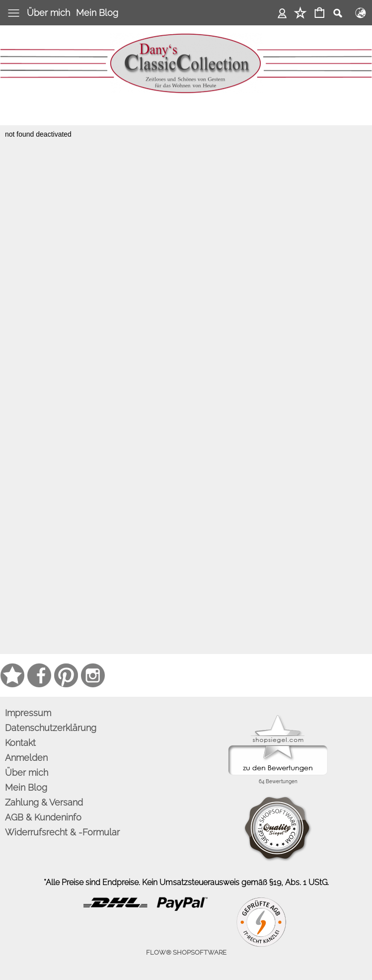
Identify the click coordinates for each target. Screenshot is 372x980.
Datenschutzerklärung (51, 728)
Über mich (48, 13)
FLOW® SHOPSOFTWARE (186, 952)
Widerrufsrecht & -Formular (62, 832)
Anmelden (282, 13)
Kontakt (20, 743)
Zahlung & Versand (44, 802)
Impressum (28, 713)
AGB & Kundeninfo (43, 817)
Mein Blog (97, 13)
